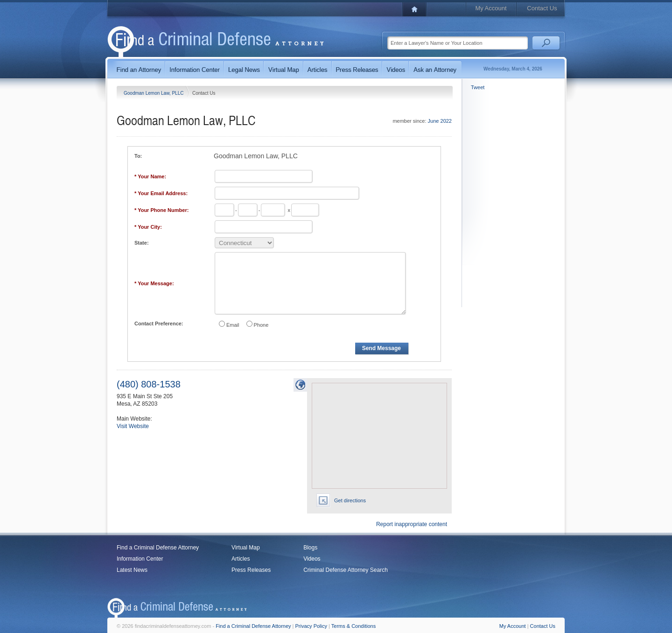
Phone (261, 325)
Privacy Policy (311, 626)
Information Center (140, 559)
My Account (491, 8)
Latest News (132, 570)
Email (233, 325)
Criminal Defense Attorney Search (346, 570)
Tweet (478, 87)
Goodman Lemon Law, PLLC (154, 93)
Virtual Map (245, 548)
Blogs (310, 548)
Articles (241, 559)
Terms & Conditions (353, 626)
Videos (312, 559)
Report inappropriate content (412, 524)
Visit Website (133, 426)
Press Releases (251, 570)
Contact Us (542, 8)
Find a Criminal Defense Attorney (158, 548)
